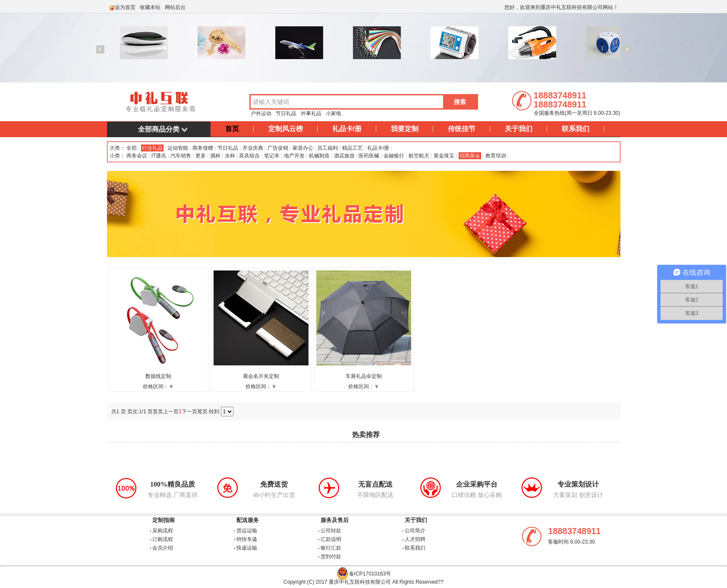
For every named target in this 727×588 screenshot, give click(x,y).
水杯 (230, 156)
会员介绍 (163, 548)
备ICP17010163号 (370, 574)
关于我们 (519, 129)
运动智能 (178, 148)
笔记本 (272, 156)
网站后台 (175, 7)
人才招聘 (415, 539)
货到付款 (331, 557)
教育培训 (496, 156)
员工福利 (327, 148)
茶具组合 (249, 156)
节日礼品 (286, 113)
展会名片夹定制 (261, 376)
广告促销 (278, 148)
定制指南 (164, 520)
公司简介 (415, 531)
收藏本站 (150, 7)
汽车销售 (181, 156)
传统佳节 (462, 129)
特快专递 (247, 539)
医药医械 (369, 156)
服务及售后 (335, 520)
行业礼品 (152, 148)
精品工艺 (352, 148)
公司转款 (331, 531)
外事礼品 (311, 113)
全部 (131, 148)
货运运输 (247, 531)
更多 (201, 156)
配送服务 (248, 520)
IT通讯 (159, 156)
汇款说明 (331, 539)
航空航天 (419, 156)
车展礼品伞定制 (364, 376)
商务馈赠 (203, 148)
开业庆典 (253, 148)
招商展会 (470, 156)
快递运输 (247, 548)
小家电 (334, 113)
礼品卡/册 (347, 129)
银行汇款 (331, 548)
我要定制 (405, 129)
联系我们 (576, 129)
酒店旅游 (344, 156)
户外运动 (261, 113)
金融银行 (394, 156)
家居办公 (303, 148)
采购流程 (163, 531)
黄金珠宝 (444, 156)
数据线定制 (158, 376)
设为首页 (125, 7)
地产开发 (294, 156)
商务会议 (137, 156)
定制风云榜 (286, 129)
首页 (232, 129)
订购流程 (163, 539)
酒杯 (215, 156)
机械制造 (319, 156)
